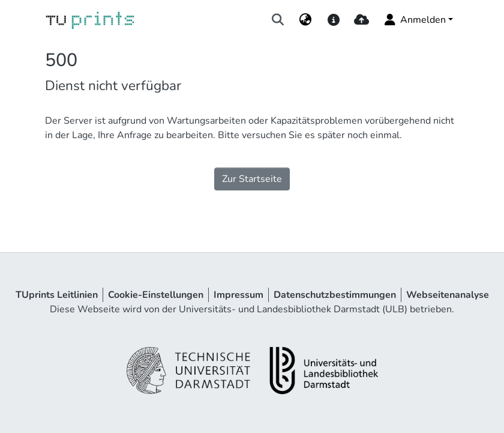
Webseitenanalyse (448, 295)
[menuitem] (306, 20)
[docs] (333, 20)
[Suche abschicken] (278, 20)
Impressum (238, 295)
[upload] (361, 20)
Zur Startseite (252, 179)
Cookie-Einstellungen (156, 295)
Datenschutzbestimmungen (335, 295)
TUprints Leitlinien (57, 295)
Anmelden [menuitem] (414, 20)
